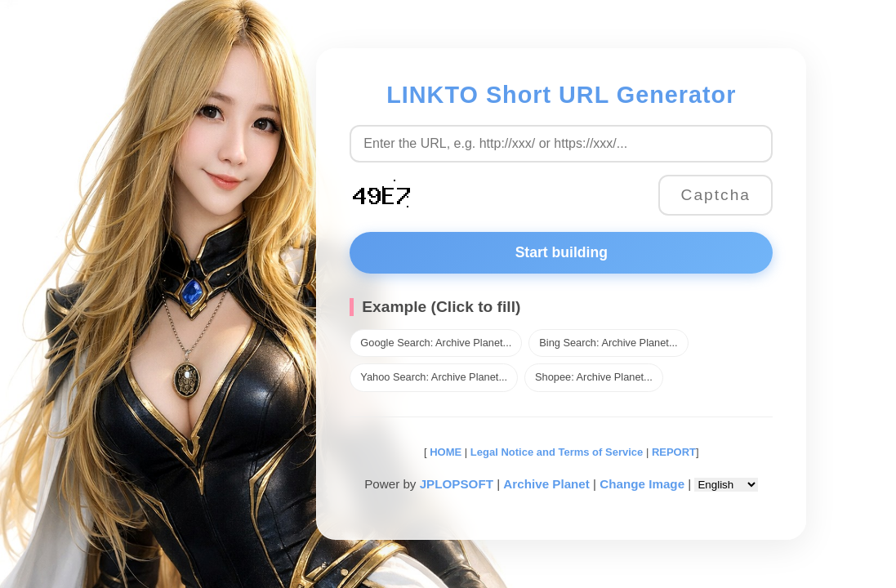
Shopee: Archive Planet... (594, 377)
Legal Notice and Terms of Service (557, 452)
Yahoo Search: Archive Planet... (434, 377)
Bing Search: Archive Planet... (608, 343)
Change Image (642, 484)
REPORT (674, 452)
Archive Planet (546, 484)
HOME (445, 452)
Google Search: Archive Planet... (436, 343)
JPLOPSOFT (457, 484)
